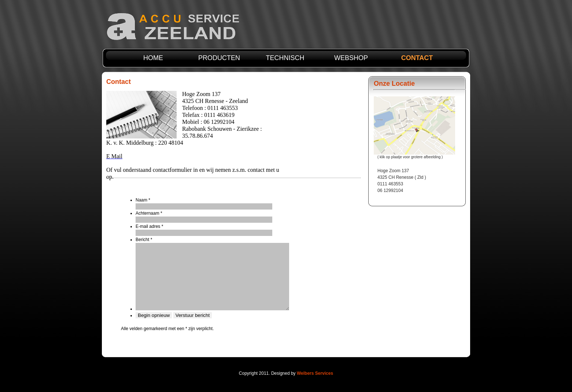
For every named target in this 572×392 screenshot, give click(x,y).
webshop (351, 58)
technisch (285, 58)
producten (219, 58)
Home (153, 58)
